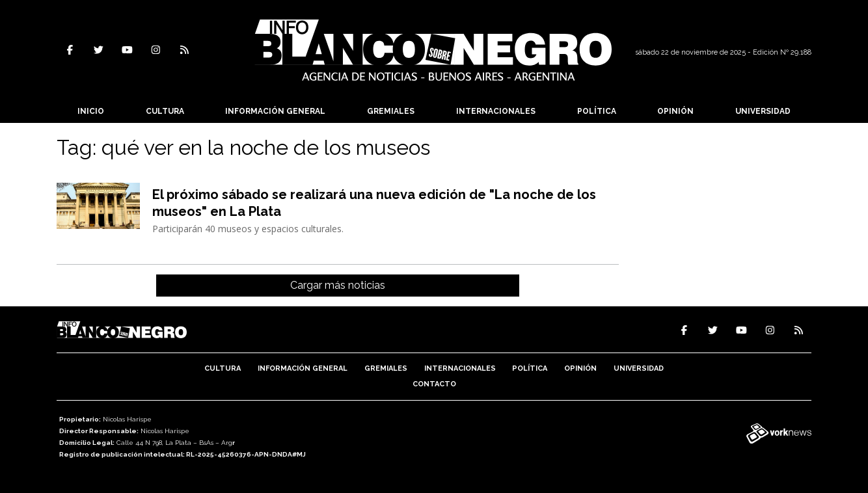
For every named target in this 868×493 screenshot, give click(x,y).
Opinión (675, 111)
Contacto (434, 384)
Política (597, 111)
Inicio (91, 111)
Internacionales (496, 111)
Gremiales (391, 111)
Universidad (763, 111)
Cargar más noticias (338, 285)
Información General (275, 111)
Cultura (165, 111)
